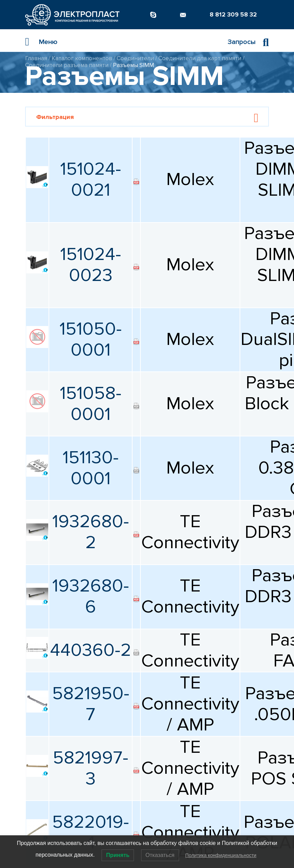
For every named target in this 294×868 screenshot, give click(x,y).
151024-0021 (91, 180)
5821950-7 (91, 704)
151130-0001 (91, 468)
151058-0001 (91, 404)
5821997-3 (91, 768)
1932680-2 (91, 532)
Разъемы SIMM (133, 65)
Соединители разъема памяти (67, 65)
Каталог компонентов (82, 58)
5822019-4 (91, 833)
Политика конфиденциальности (221, 855)
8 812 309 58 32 (233, 14)
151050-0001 (91, 339)
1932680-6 (91, 596)
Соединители (135, 58)
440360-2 (91, 650)
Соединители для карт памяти (200, 58)
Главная (36, 58)
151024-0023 (91, 265)
